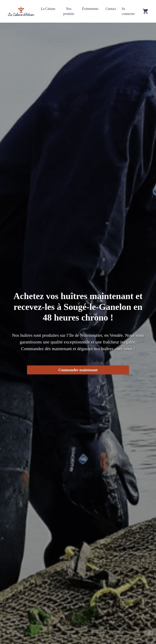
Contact (111, 9)
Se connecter (128, 11)
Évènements (90, 9)
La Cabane (48, 9)
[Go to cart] (145, 11)
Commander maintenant (78, 370)
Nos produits (69, 11)
